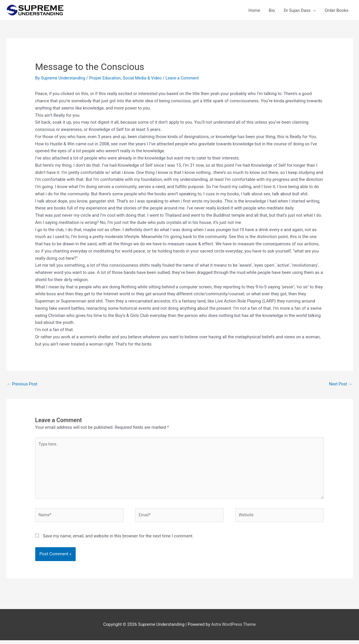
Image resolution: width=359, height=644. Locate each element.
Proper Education (108, 78)
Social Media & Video (147, 78)
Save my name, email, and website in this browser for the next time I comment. (118, 540)
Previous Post (23, 384)
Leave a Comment (188, 78)
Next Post (340, 384)
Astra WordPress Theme (234, 628)
